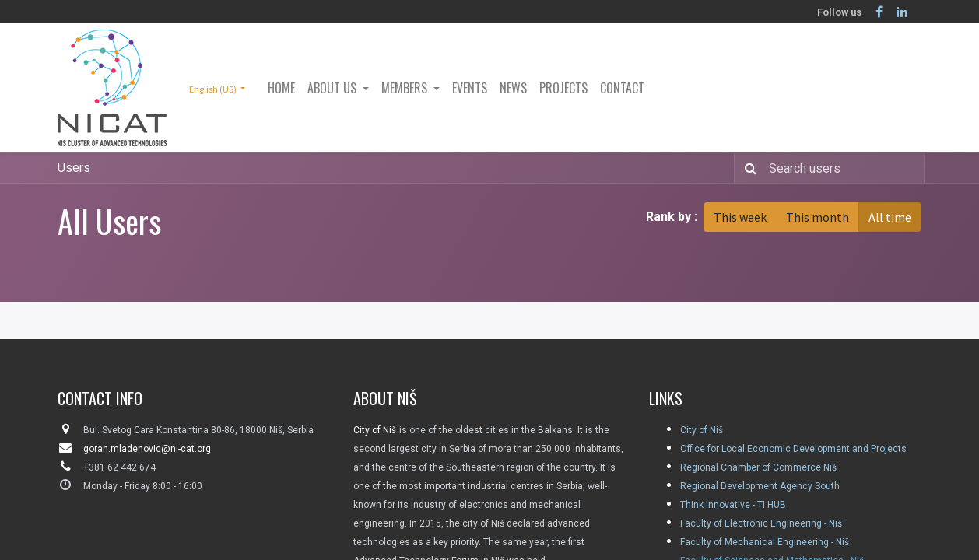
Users (74, 168)
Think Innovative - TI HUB (733, 505)
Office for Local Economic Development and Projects (793, 449)
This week (740, 217)
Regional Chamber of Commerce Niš (758, 467)
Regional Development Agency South (760, 486)
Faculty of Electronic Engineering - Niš (761, 523)
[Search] (747, 168)
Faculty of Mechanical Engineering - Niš (765, 542)
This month (818, 217)
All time (890, 217)
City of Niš (702, 430)
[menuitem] (281, 88)
